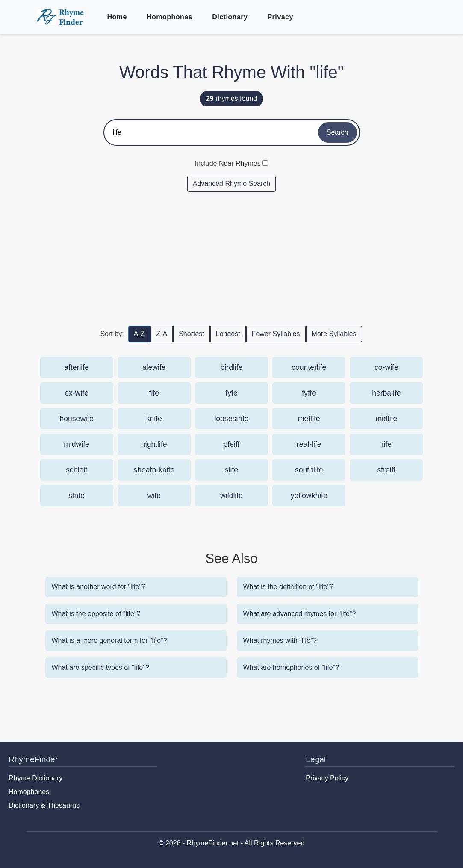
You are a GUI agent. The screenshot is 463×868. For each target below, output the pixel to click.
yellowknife (309, 496)
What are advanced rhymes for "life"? (300, 614)
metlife (309, 419)
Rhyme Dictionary (35, 778)
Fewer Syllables (276, 334)
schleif (77, 470)
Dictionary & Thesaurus (44, 805)
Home (117, 17)
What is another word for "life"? (99, 587)
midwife (77, 444)
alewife (154, 367)
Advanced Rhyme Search (231, 183)
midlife (386, 419)
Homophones (170, 17)
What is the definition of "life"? (288, 587)
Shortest (192, 334)
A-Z (139, 334)
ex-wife (77, 393)
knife (154, 419)
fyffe (309, 393)
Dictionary (230, 17)
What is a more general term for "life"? (109, 641)
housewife (76, 419)
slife (231, 470)
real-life (309, 444)
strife (77, 496)
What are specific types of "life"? (100, 667)
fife (154, 393)
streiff (387, 470)
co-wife (386, 367)
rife (386, 444)
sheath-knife (154, 470)
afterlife (77, 367)
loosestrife (231, 419)
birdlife (232, 367)
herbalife (386, 393)
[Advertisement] (232, 258)
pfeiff (232, 444)
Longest (228, 334)
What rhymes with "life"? (280, 641)
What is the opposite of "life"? (96, 614)
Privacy (280, 17)
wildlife (231, 496)
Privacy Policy (327, 778)
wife (154, 496)
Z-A (162, 334)
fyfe (231, 393)
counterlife (309, 367)
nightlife (154, 444)
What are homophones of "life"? (291, 667)
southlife (309, 470)
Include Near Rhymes (228, 163)
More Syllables (334, 334)
